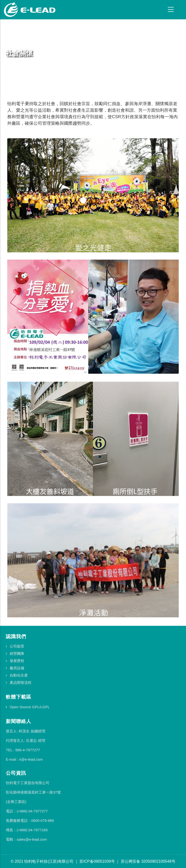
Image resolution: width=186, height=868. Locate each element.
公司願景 (17, 646)
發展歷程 (17, 661)
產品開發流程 (21, 682)
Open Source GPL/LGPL (30, 707)
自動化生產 (19, 675)
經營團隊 (17, 653)
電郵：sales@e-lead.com (26, 839)
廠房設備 (17, 668)
